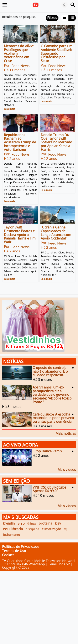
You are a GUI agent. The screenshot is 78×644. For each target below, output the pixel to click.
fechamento (11, 535)
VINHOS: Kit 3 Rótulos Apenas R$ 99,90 (50, 489)
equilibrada (13, 529)
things (32, 523)
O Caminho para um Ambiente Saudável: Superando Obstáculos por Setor (57, 53)
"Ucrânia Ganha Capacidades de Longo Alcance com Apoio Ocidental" (56, 233)
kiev (58, 523)
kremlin (9, 523)
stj (66, 529)
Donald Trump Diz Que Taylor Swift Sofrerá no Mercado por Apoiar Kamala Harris (56, 142)
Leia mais (9, 109)
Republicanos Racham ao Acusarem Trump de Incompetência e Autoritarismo (20, 142)
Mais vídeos (67, 469)
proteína (45, 523)
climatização (51, 529)
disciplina (32, 529)
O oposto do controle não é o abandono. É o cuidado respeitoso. (50, 371)
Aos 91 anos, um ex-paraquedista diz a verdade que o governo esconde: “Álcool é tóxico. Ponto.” (53, 395)
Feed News (20, 66)
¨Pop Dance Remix (47, 451)
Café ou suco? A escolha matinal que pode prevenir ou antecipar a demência (54, 418)
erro (21, 523)
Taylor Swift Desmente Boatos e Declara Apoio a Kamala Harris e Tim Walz (20, 235)
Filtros (52, 18)
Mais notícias (66, 433)
